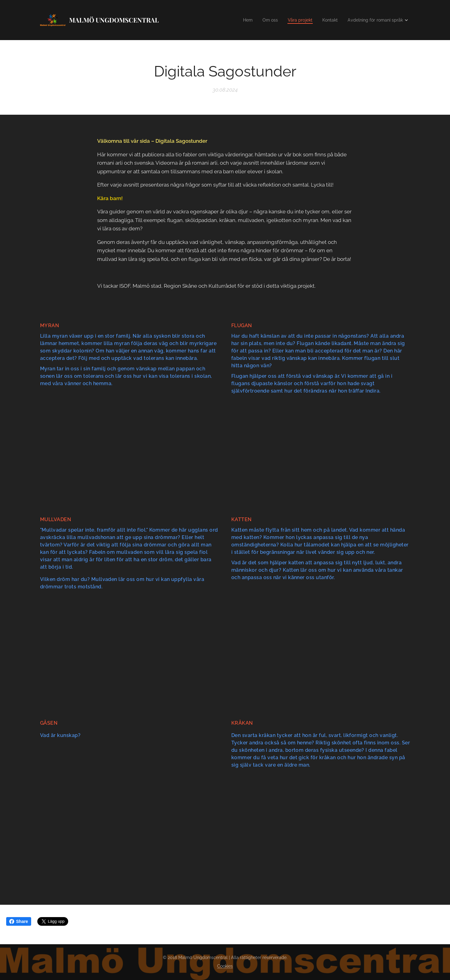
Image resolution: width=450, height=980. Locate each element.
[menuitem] (240, 20)
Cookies (225, 966)
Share (19, 921)
